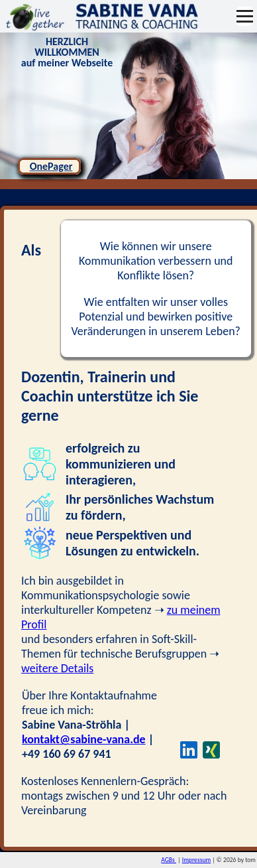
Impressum (196, 860)
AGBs (169, 860)
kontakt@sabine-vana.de (84, 739)
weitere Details (57, 668)
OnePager (51, 166)
